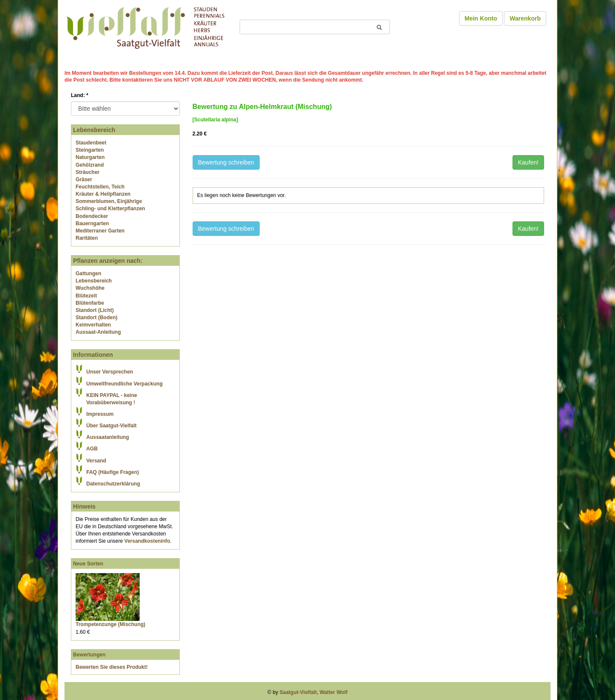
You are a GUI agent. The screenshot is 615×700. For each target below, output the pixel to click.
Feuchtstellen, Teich (100, 187)
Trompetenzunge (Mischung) (110, 624)
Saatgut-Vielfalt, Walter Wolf (314, 692)
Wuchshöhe (90, 288)
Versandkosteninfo (147, 541)
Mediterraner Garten (100, 231)
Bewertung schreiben (226, 162)
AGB (92, 449)
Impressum (100, 414)
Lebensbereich (94, 281)
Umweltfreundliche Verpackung (124, 384)
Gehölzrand (90, 165)
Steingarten (90, 150)
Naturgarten (90, 157)
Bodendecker (92, 216)
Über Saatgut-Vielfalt (111, 426)
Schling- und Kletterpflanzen (110, 209)
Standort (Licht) (95, 310)
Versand (96, 461)
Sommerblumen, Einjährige (109, 201)
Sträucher (88, 172)
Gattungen (88, 274)
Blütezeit (86, 296)
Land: (80, 95)
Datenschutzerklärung (113, 484)
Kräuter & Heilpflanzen (103, 194)
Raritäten (87, 238)
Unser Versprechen (110, 372)
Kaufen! (528, 162)
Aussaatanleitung (108, 437)
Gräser (84, 179)
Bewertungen (89, 655)
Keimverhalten (93, 325)
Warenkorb (525, 18)
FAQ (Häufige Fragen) (113, 472)
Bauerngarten (92, 224)
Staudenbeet (91, 143)
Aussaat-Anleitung (98, 332)
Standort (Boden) (97, 318)
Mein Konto (481, 18)
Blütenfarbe (90, 303)
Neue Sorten (88, 564)
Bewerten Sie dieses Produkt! (112, 667)
